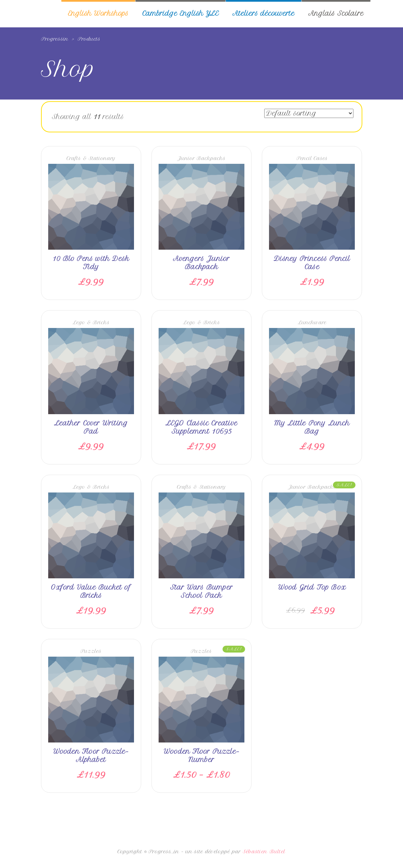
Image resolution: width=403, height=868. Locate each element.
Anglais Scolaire (336, 14)
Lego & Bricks (91, 323)
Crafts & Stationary (91, 158)
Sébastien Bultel (264, 852)
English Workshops (98, 14)
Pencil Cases (312, 158)
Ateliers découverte (264, 14)
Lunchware (312, 323)
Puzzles (91, 651)
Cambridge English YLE (180, 14)
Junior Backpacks (201, 158)
